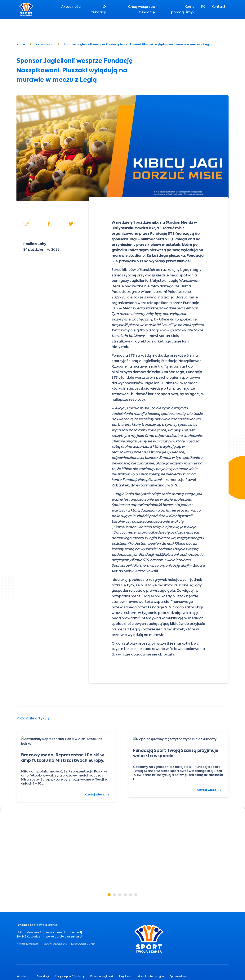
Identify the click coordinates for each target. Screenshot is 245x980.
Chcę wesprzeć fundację (141, 9)
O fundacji (99, 9)
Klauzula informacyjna (151, 967)
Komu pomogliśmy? (183, 9)
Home (21, 44)
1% (203, 7)
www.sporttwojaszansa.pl (64, 937)
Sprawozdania (178, 967)
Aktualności (71, 7)
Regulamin (125, 967)
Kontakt (218, 7)
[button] (109, 895)
